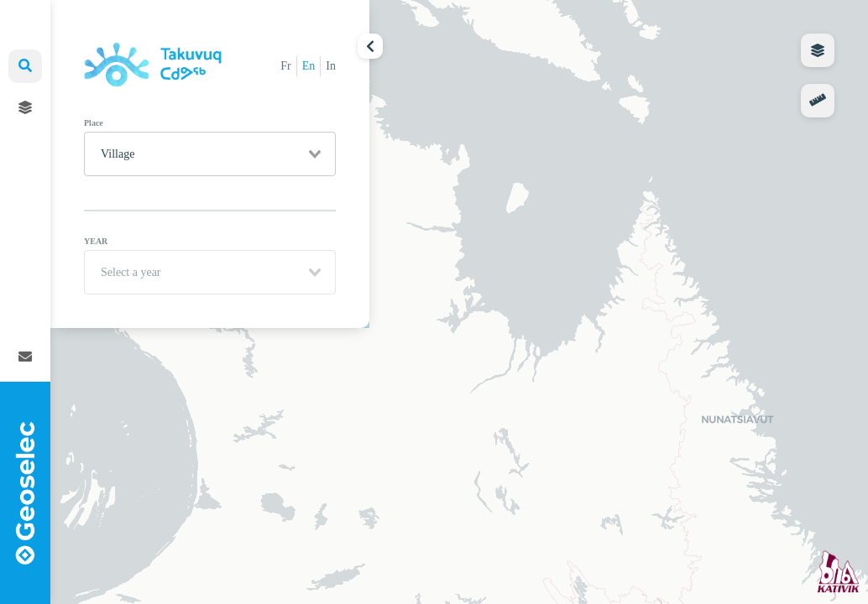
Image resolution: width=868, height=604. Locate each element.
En (309, 66)
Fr (285, 66)
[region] (459, 302)
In (331, 66)
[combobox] (210, 154)
